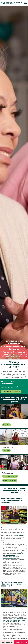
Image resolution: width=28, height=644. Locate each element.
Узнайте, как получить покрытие (13, 554)
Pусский (17, 3)
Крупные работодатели (10, 476)
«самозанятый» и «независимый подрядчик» (11, 557)
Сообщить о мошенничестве (11, 391)
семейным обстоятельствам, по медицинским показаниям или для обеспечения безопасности (15, 620)
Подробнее (6, 425)
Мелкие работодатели (10, 480)
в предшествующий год (20, 536)
